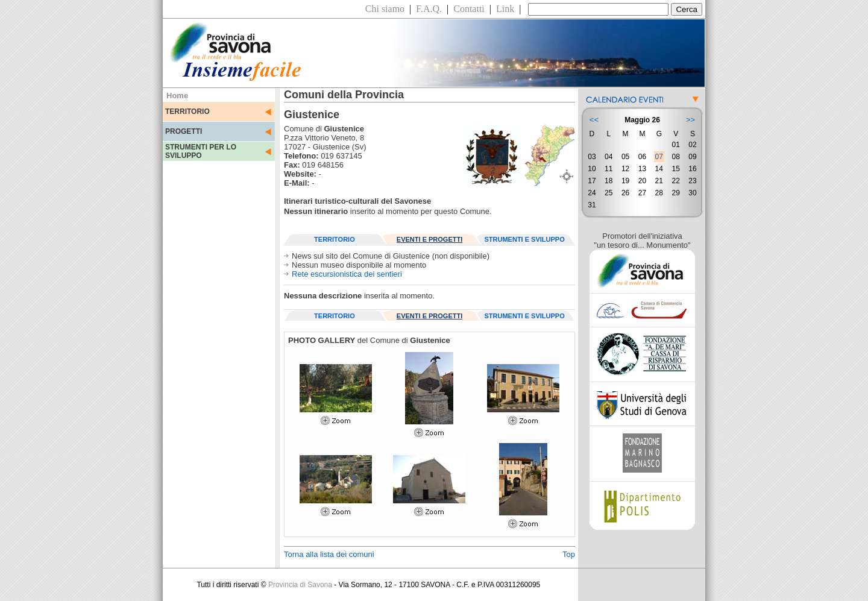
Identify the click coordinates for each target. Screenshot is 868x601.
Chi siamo (385, 9)
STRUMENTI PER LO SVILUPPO (201, 151)
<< (594, 120)
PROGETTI (184, 131)
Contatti (469, 9)
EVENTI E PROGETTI (429, 239)
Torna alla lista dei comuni (329, 554)
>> (690, 120)
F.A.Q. (429, 9)
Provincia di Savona (300, 585)
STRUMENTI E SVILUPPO (525, 239)
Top (569, 554)
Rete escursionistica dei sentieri (347, 274)
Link (505, 9)
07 (659, 157)
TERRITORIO (187, 112)
